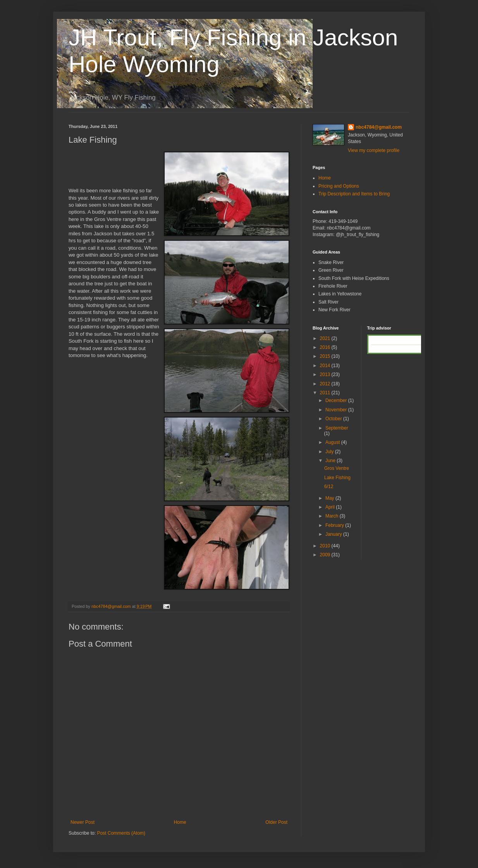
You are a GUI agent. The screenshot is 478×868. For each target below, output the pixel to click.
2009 (326, 555)
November (337, 410)
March (333, 516)
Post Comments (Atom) (121, 833)
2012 (326, 384)
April (331, 507)
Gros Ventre (337, 468)
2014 (326, 366)
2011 (326, 393)
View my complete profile (374, 150)
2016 (326, 347)
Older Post (276, 822)
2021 (326, 338)
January (334, 534)
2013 (326, 374)
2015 (326, 356)
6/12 (329, 487)
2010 (326, 546)
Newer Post (83, 822)
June (331, 461)
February (335, 525)
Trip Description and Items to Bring (354, 194)
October (334, 419)
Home (180, 822)
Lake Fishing (337, 478)
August (333, 442)
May (330, 498)
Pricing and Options (339, 186)
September (337, 428)
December (337, 400)
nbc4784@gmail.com (379, 127)
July (330, 452)
